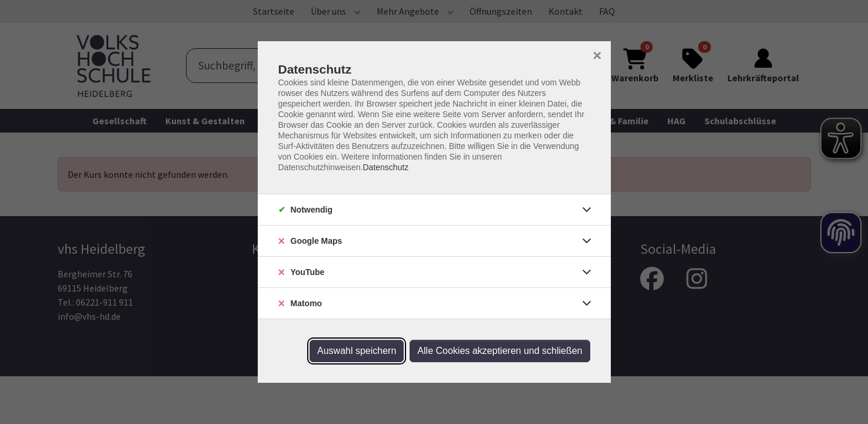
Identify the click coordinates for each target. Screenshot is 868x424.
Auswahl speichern (357, 351)
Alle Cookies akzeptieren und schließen (500, 351)
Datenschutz (385, 167)
